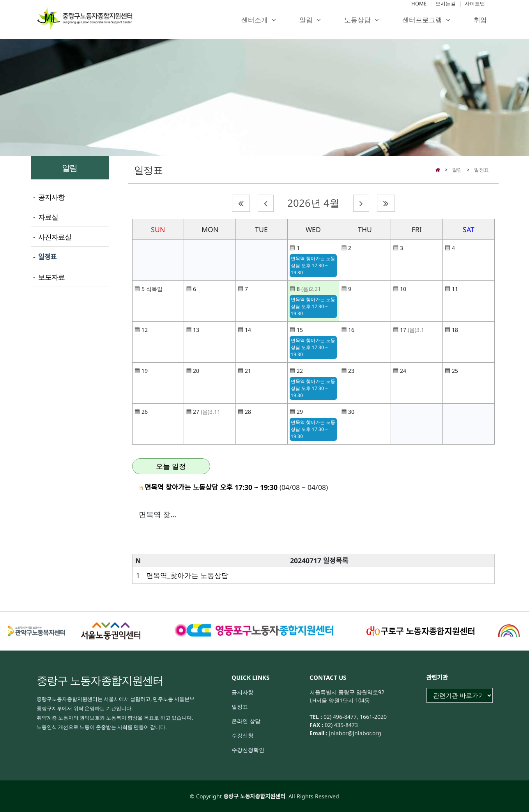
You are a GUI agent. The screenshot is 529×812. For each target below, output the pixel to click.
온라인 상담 (246, 721)
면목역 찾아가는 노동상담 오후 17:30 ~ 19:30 (313, 265)
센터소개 (255, 24)
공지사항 (242, 692)
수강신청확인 (248, 750)
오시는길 (446, 7)
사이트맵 (475, 7)
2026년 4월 (313, 203)
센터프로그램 (422, 24)
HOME (419, 7)
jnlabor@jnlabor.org (354, 733)
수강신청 (242, 735)
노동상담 (357, 24)
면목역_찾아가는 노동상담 (187, 575)
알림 (306, 24)
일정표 (481, 170)
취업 (480, 24)
